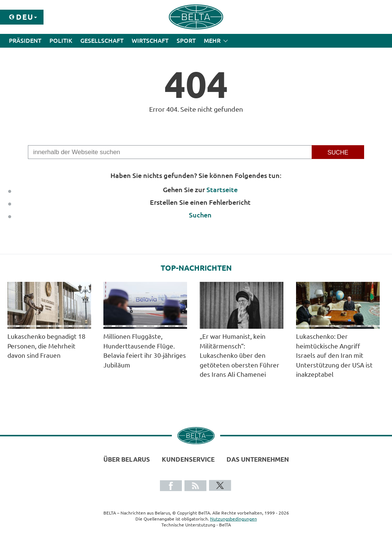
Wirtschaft (150, 41)
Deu (25, 17)
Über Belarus (127, 459)
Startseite (222, 190)
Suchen (200, 215)
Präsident (25, 41)
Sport (186, 41)
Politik (61, 41)
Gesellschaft (102, 41)
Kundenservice (188, 459)
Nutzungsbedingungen (234, 519)
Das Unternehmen (258, 459)
